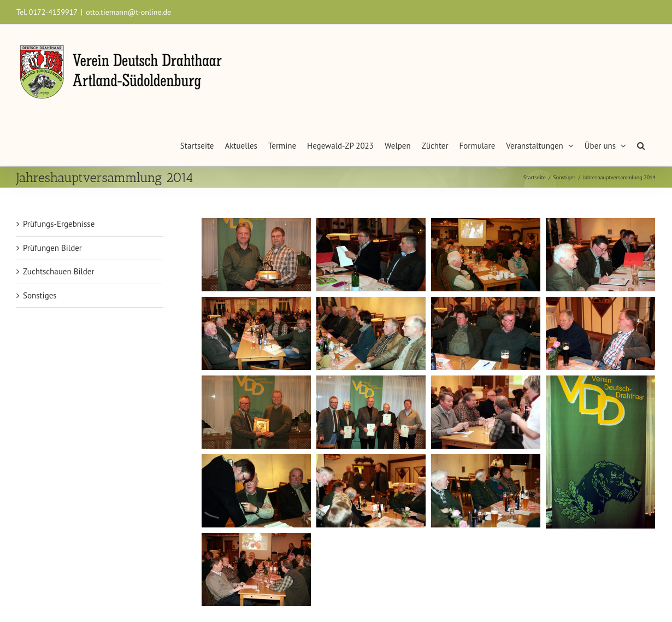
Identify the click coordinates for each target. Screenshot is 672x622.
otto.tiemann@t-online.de (128, 12)
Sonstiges (40, 295)
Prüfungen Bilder (52, 248)
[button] (641, 143)
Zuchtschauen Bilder (59, 271)
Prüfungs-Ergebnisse (59, 224)
